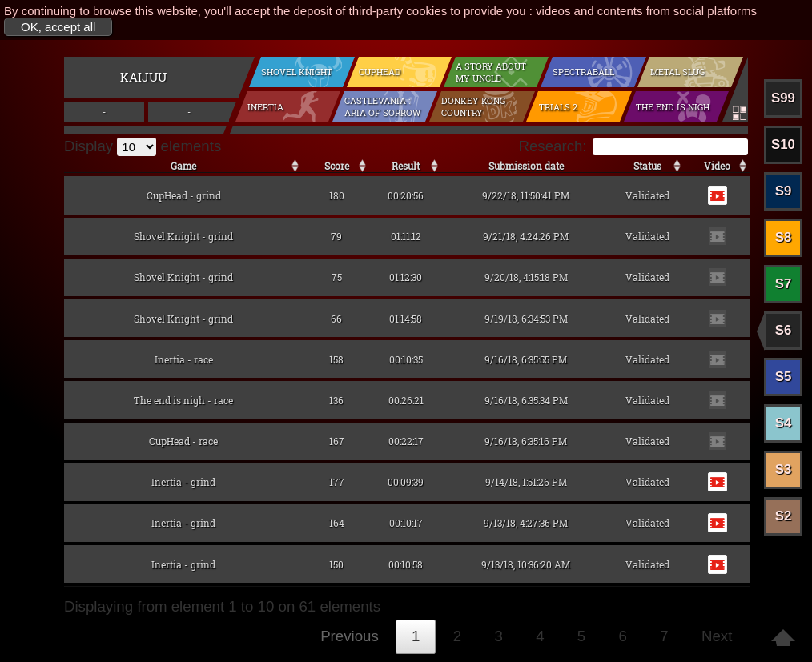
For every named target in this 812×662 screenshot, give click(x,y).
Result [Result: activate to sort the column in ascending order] (406, 166)
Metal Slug (677, 72)
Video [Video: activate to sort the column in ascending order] (717, 166)
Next (717, 636)
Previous (350, 636)
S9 (784, 191)
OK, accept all (58, 27)
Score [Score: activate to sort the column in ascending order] (337, 166)
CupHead (380, 72)
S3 (784, 469)
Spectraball (583, 72)
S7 (784, 284)
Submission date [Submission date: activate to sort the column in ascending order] (526, 166)
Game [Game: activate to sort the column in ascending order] (183, 166)
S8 (784, 237)
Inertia (265, 107)
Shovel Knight (297, 72)
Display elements (143, 146)
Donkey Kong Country (473, 106)
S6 (784, 330)
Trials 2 (558, 107)
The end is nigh (673, 107)
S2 (784, 516)
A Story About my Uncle (491, 72)
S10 (783, 144)
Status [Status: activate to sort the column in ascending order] (647, 166)
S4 (784, 423)
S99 (783, 98)
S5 (784, 377)
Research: (633, 146)
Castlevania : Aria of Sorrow (382, 106)
